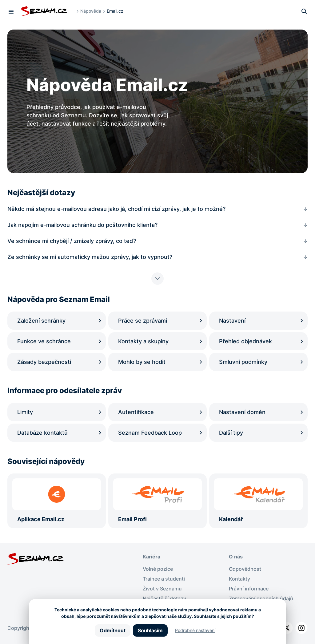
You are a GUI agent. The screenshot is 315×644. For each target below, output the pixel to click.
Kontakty (239, 579)
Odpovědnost (245, 569)
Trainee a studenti (164, 579)
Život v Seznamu (162, 589)
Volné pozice (158, 569)
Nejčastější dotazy (164, 598)
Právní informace (249, 589)
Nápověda (91, 11)
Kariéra (152, 557)
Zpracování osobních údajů (261, 598)
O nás (236, 557)
